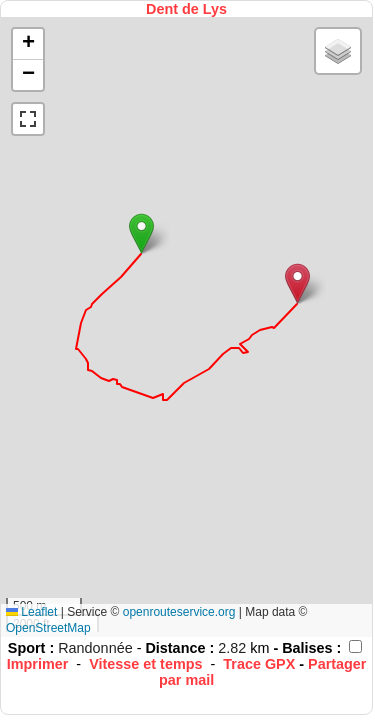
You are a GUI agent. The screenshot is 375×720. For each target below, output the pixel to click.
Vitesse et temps (145, 664)
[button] (141, 233)
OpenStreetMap (48, 628)
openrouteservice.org (179, 612)
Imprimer (38, 664)
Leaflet (31, 612)
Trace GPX (259, 664)
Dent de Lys (186, 9)
